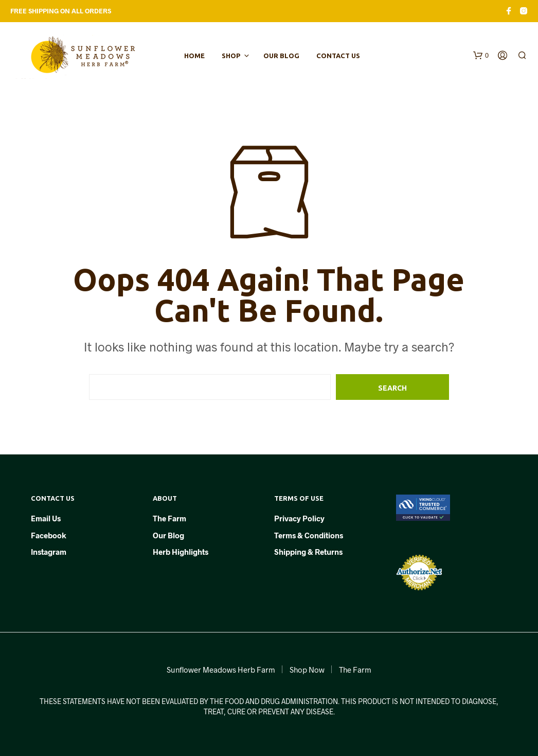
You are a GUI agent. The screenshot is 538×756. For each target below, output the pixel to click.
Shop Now (307, 670)
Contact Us (338, 56)
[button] (481, 56)
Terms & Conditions (309, 535)
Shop (231, 56)
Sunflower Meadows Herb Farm (221, 670)
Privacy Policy (299, 518)
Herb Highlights (181, 552)
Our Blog (281, 56)
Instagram (49, 552)
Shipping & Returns (308, 552)
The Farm (169, 518)
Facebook (49, 535)
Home (194, 56)
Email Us (46, 518)
